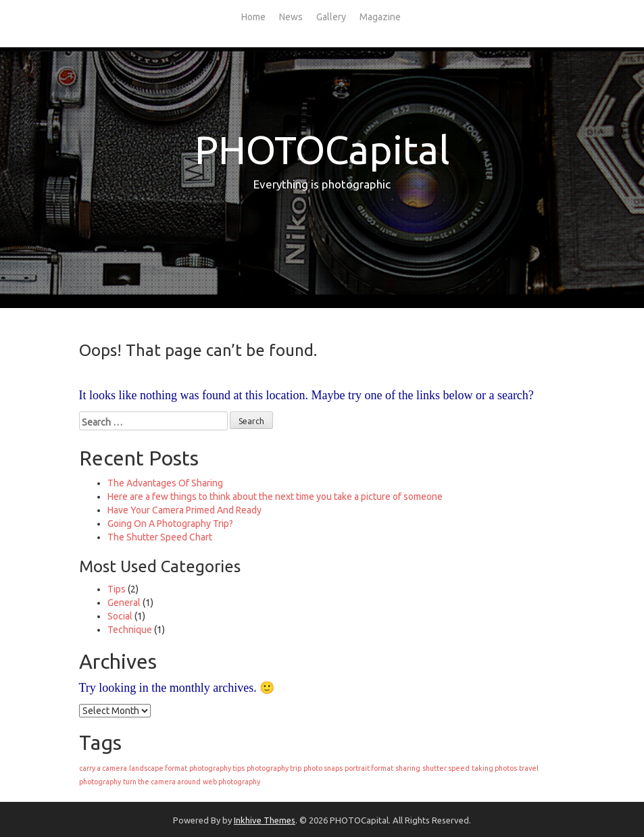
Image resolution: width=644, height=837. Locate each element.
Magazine (380, 17)
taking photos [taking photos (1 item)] (494, 768)
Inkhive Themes (265, 820)
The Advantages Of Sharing (165, 483)
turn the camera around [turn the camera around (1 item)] (162, 782)
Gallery (331, 17)
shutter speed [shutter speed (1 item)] (446, 768)
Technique (130, 630)
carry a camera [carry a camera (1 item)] (103, 768)
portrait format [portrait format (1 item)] (369, 768)
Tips (117, 589)
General (124, 603)
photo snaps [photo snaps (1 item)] (323, 768)
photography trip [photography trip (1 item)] (274, 768)
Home (253, 17)
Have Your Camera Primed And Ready (184, 510)
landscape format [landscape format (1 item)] (158, 768)
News (291, 17)
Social (120, 616)
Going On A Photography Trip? (170, 524)
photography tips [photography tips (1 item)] (217, 768)
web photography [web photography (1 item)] (231, 782)
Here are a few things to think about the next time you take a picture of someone (275, 497)
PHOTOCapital (322, 150)
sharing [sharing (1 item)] (408, 768)
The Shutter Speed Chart (160, 537)
